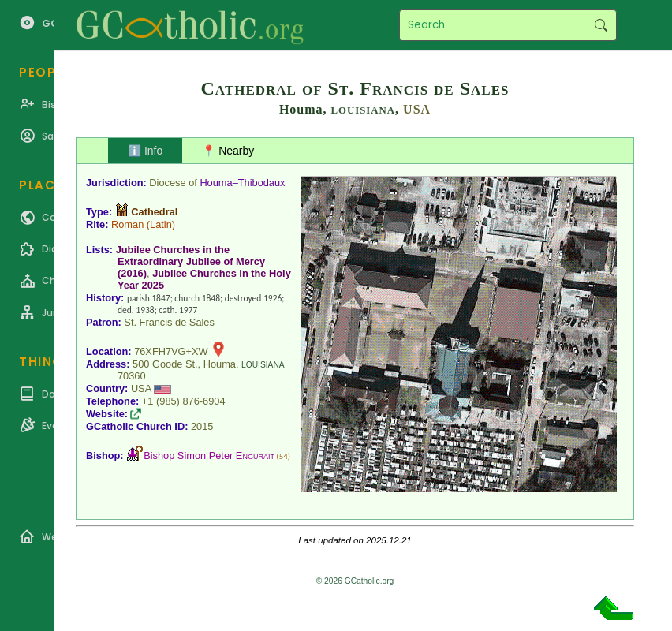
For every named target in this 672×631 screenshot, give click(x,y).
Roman (127, 224)
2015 (202, 426)
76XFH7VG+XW (171, 351)
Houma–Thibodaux (242, 183)
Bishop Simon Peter (209, 456)
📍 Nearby (228, 151)
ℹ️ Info (145, 151)
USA (417, 109)
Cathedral (154, 212)
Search (601, 25)
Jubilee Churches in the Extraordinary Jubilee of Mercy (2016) (190, 261)
